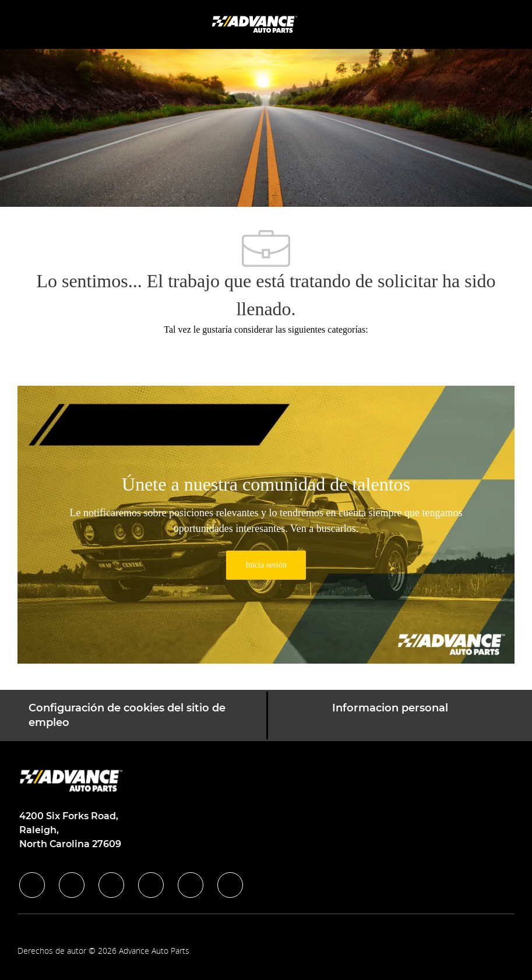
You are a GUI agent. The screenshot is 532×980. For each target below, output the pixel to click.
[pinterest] (230, 885)
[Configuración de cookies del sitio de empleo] (142, 715)
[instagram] (151, 885)
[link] (266, 565)
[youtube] (191, 885)
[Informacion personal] (390, 715)
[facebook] (32, 885)
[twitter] (111, 885)
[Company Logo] (256, 24)
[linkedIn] (72, 885)
